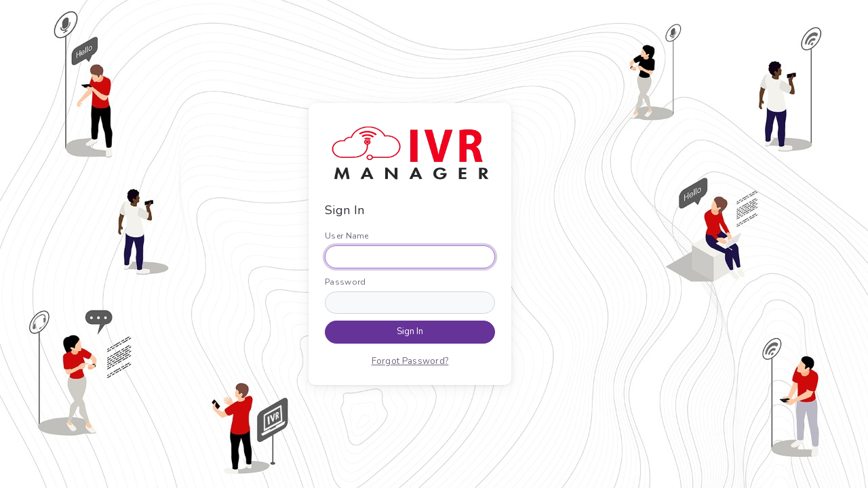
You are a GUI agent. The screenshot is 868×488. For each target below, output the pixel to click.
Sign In (410, 331)
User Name (347, 236)
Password (345, 282)
